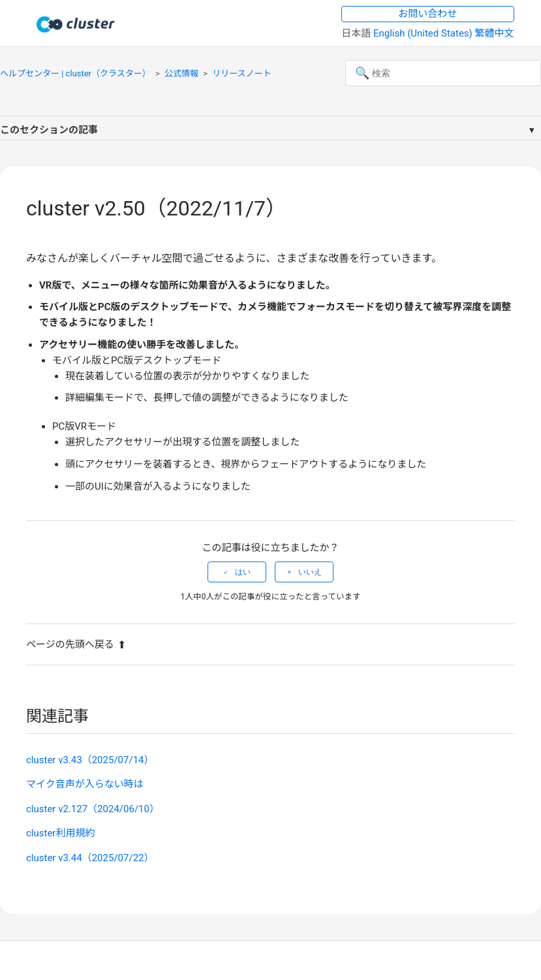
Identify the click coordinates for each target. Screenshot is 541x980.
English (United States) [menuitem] (424, 33)
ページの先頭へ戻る (76, 644)
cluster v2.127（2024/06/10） (93, 809)
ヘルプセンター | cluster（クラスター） (75, 73)
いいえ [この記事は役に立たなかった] (310, 572)
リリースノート (241, 73)
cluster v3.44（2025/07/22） (90, 858)
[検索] (443, 73)
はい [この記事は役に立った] (243, 572)
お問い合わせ (427, 14)
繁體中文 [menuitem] (495, 33)
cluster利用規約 (60, 833)
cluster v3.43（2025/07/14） (90, 760)
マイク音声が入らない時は (85, 784)
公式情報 (181, 73)
